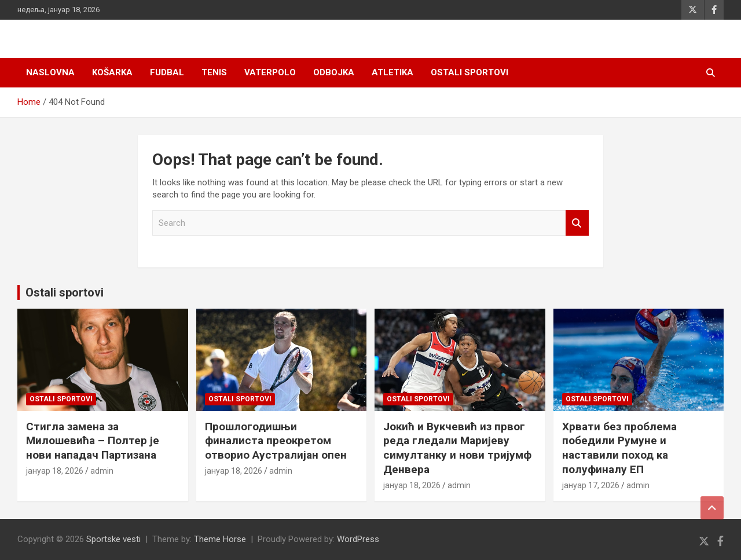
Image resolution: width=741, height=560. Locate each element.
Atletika (392, 72)
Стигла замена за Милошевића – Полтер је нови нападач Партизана (93, 441)
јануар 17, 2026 (591, 485)
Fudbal (167, 72)
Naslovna (50, 72)
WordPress (358, 539)
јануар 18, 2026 (55, 471)
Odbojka (334, 72)
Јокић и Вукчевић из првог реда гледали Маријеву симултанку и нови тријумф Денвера (457, 448)
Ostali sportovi (469, 72)
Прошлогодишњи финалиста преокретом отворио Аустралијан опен (276, 441)
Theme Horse (220, 539)
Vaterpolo (270, 72)
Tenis (214, 72)
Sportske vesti (113, 539)
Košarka (112, 72)
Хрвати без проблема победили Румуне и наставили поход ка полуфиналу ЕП (619, 448)
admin (102, 471)
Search (577, 223)
